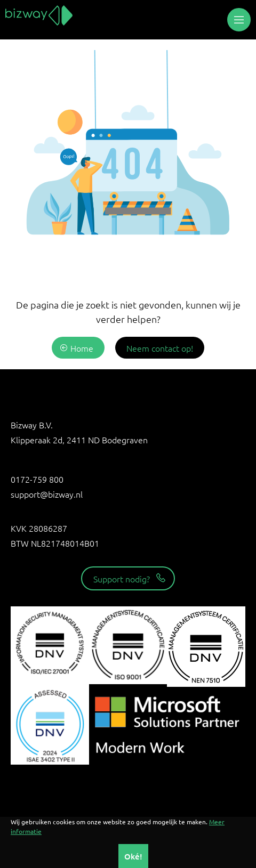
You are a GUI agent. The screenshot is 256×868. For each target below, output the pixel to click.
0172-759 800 (37, 479)
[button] (239, 20)
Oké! (133, 856)
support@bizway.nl (47, 494)
